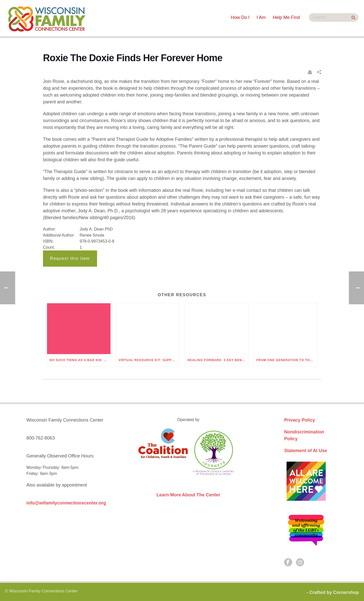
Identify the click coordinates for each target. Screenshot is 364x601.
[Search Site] (353, 18)
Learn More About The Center (188, 495)
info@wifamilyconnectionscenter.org (66, 503)
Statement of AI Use (305, 451)
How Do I (240, 17)
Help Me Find (286, 17)
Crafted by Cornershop (334, 592)
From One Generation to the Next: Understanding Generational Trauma (287, 360)
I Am (261, 17)
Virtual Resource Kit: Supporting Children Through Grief (149, 360)
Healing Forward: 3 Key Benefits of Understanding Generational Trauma (218, 360)
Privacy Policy (300, 420)
